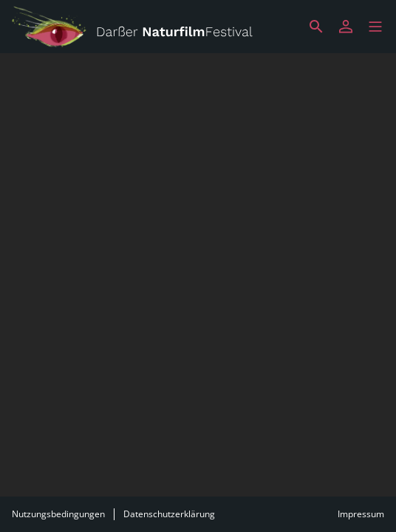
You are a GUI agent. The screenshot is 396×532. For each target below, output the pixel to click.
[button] (375, 27)
